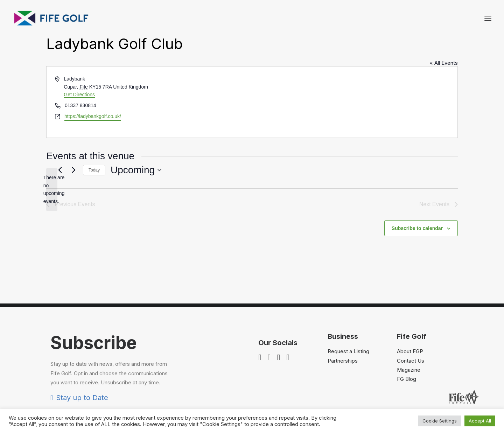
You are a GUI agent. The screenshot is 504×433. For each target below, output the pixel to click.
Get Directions (79, 131)
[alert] (52, 226)
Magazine (409, 406)
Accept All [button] (480, 421)
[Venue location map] (354, 138)
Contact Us (411, 397)
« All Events (444, 99)
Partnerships (343, 397)
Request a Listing (348, 387)
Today (94, 206)
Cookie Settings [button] (440, 421)
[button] (488, 18)
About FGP (410, 387)
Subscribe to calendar (417, 264)
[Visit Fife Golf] (51, 18)
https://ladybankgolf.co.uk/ (93, 152)
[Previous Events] (60, 206)
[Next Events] (73, 206)
